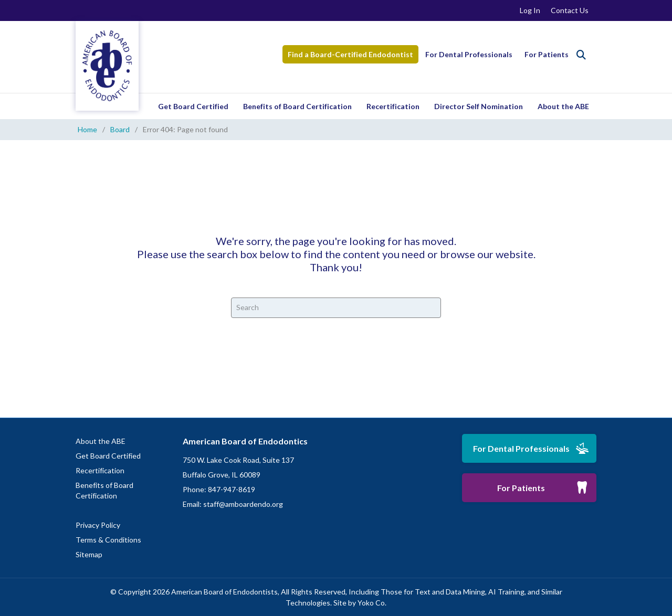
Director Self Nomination (479, 106)
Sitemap (89, 554)
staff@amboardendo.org (243, 504)
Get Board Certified (193, 106)
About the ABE (563, 106)
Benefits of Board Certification (297, 106)
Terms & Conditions (108, 540)
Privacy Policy (98, 525)
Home (87, 129)
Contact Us (570, 10)
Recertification (393, 106)
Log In (530, 10)
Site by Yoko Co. (360, 603)
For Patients (547, 54)
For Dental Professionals (469, 54)
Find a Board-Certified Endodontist (350, 54)
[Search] (581, 55)
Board (120, 129)
